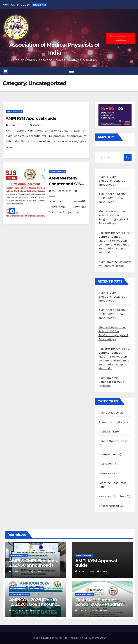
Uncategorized (14, 111)
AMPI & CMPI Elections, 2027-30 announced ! (112, 181)
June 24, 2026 (21, 572)
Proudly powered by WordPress (50, 638)
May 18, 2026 (20, 611)
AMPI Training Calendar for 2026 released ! (111, 382)
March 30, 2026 (88, 611)
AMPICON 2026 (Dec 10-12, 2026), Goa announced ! (113, 198)
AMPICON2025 (109, 413)
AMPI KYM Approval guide (31, 118)
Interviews (106, 473)
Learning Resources (112, 483)
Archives (105, 432)
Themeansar (99, 638)
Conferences (107, 454)
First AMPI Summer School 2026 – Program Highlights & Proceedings (102, 604)
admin (35, 125)
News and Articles (111, 496)
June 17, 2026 (18, 125)
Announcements (110, 422)
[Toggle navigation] (72, 71)
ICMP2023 (106, 464)
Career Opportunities (113, 441)
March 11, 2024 (62, 191)
